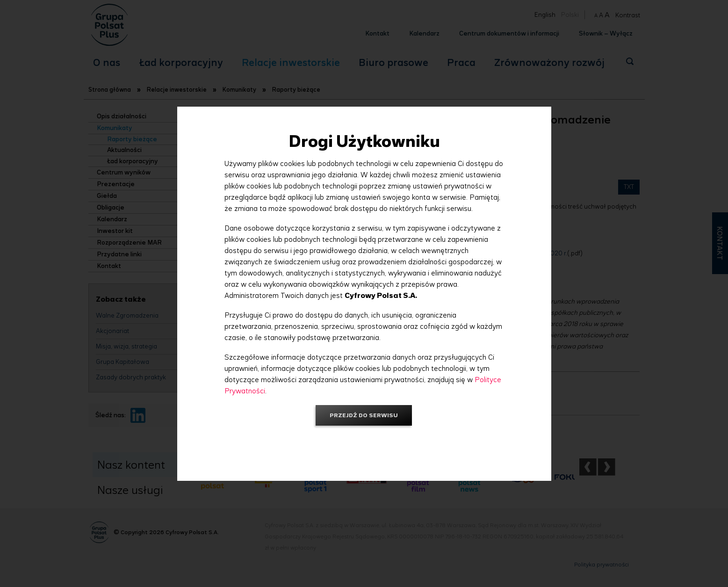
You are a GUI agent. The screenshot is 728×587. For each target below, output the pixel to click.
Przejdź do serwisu (364, 415)
